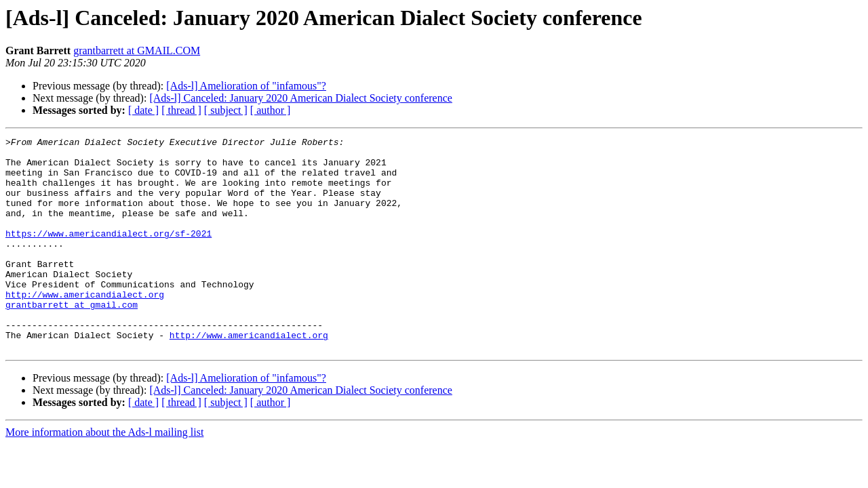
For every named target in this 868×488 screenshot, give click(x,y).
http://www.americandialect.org (85, 327)
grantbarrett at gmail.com (72, 339)
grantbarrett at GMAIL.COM (137, 50)
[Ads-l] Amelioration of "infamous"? (246, 86)
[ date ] (143, 110)
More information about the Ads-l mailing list (104, 475)
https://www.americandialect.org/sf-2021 (108, 253)
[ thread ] (181, 110)
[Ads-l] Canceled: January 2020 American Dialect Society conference (300, 98)
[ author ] (271, 110)
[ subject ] (226, 110)
